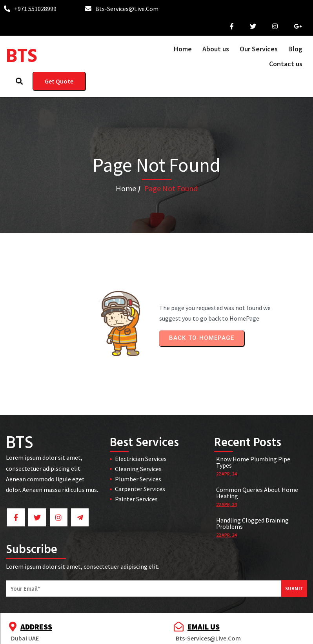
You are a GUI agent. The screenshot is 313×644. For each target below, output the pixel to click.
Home (126, 186)
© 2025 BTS (157, 633)
